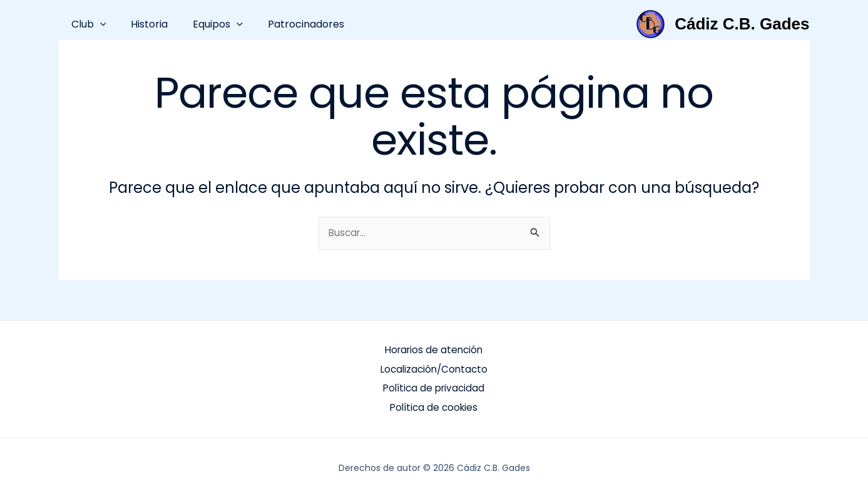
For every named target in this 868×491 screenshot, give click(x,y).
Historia (142, 24)
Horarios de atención (434, 350)
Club (86, 24)
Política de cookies (434, 402)
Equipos (205, 24)
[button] (98, 24)
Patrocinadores (288, 24)
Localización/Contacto (434, 367)
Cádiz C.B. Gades (742, 24)
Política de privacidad (434, 385)
